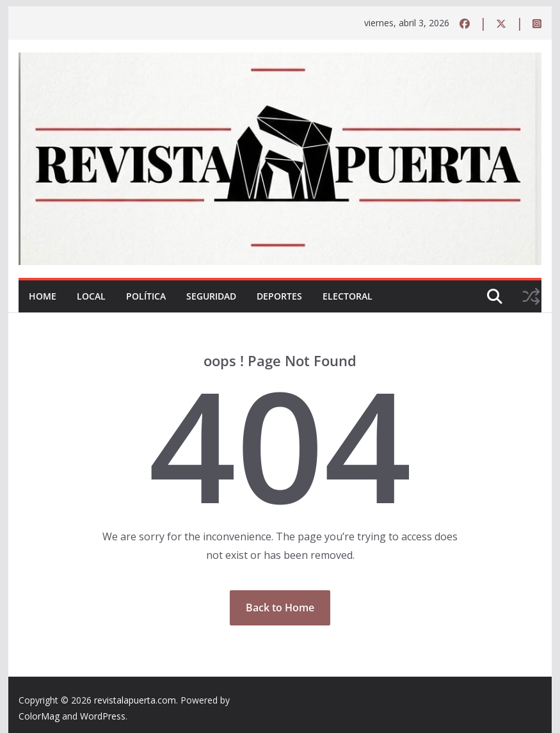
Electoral (348, 296)
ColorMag (39, 716)
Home (43, 296)
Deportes (279, 296)
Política (146, 296)
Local (91, 296)
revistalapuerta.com (135, 700)
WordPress (103, 716)
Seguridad (211, 296)
